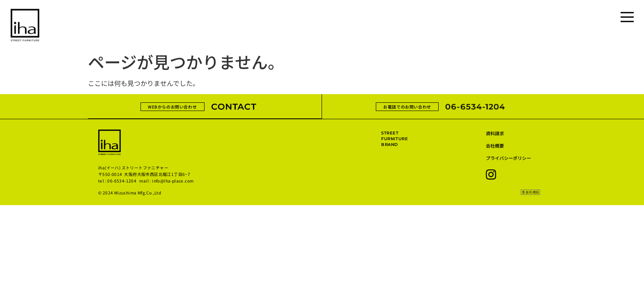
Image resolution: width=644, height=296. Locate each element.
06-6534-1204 (122, 181)
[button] (529, 193)
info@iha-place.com (173, 181)
